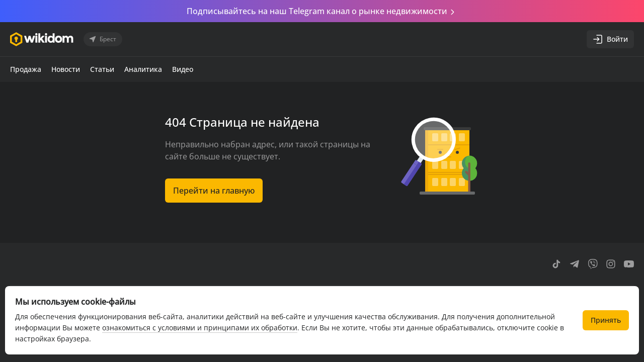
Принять (606, 320)
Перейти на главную (214, 191)
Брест (102, 39)
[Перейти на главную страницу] (42, 39)
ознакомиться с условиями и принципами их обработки (200, 328)
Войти (610, 39)
